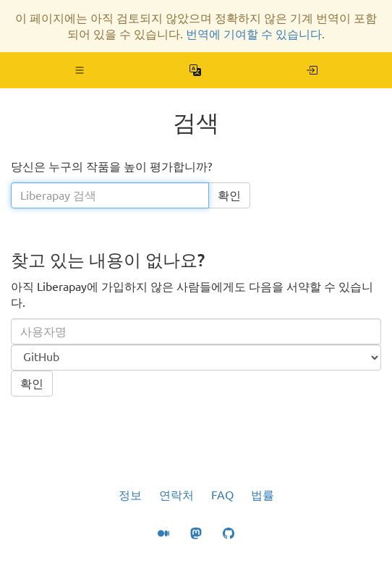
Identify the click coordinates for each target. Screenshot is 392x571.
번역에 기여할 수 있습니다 (254, 34)
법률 (263, 495)
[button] (80, 70)
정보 (130, 495)
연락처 (176, 495)
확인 (229, 195)
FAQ (222, 495)
